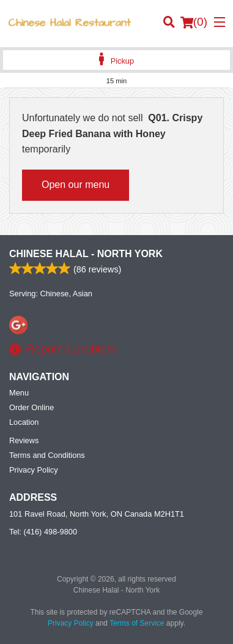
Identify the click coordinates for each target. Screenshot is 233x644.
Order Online (31, 407)
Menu (19, 393)
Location (24, 422)
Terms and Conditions (47, 455)
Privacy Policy (34, 470)
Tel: (43, 532)
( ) (194, 22)
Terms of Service (137, 623)
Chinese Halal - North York (86, 254)
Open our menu (76, 185)
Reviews (24, 440)
